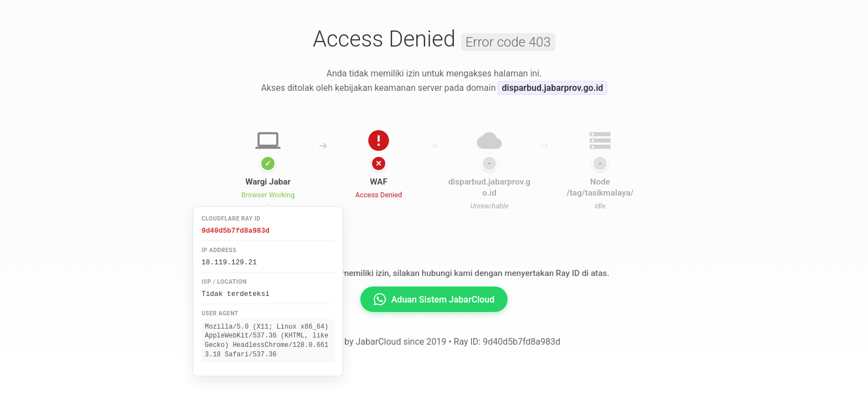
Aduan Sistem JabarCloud (434, 299)
